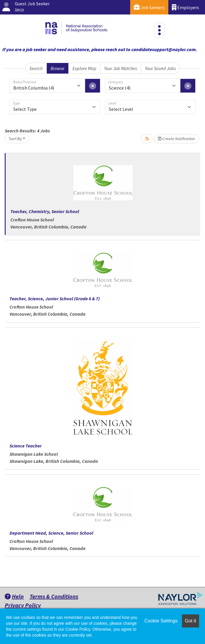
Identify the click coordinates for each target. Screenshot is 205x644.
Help (14, 596)
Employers (185, 7)
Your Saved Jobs (160, 68)
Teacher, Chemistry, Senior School (45, 211)
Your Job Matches (121, 68)
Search (36, 68)
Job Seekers (149, 7)
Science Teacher (26, 446)
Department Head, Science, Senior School (51, 533)
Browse (58, 68)
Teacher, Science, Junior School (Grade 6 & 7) (55, 299)
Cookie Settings (161, 621)
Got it (191, 621)
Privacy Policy (23, 605)
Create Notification (176, 139)
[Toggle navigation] (159, 30)
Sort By (15, 139)
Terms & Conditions (54, 596)
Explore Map (84, 68)
